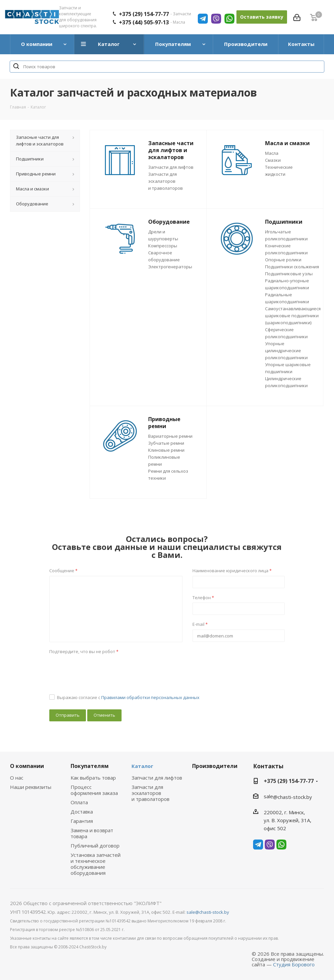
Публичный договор (95, 846)
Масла (272, 153)
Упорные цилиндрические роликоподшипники (286, 351)
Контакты (268, 766)
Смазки (273, 160)
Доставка (82, 812)
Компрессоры (163, 246)
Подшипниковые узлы (289, 274)
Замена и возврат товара (92, 833)
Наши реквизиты (31, 787)
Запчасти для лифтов (171, 167)
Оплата (79, 802)
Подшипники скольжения (292, 267)
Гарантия (82, 821)
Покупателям (90, 766)
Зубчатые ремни (166, 443)
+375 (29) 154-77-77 (289, 781)
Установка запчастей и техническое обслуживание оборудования (96, 864)
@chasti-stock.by (293, 797)
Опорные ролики (283, 260)
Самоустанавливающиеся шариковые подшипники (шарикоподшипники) (293, 316)
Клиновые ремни (166, 450)
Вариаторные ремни (170, 436)
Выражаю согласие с (128, 697)
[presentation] (100, 669)
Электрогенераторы (170, 267)
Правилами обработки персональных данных (150, 697)
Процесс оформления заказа (94, 790)
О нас (17, 778)
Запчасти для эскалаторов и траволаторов (166, 181)
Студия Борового (294, 964)
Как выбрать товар (93, 778)
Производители (215, 766)
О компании (27, 766)
